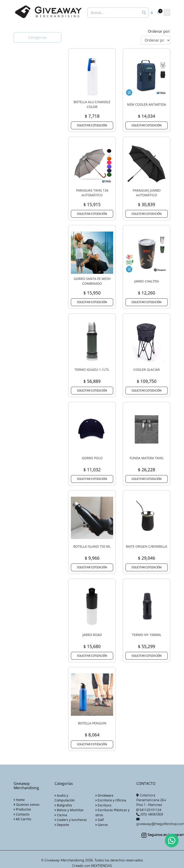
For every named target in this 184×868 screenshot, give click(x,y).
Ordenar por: (159, 31)
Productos (22, 809)
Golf (100, 820)
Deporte (62, 825)
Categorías (37, 37)
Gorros (102, 825)
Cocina (61, 815)
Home (19, 800)
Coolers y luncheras (71, 820)
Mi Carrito (22, 819)
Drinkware (104, 795)
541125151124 (150, 810)
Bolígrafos (63, 805)
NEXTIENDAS (102, 866)
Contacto (21, 814)
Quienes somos (27, 804)
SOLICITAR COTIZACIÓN (92, 125)
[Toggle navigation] (167, 12)
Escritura (103, 805)
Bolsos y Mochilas (69, 810)
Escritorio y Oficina (111, 800)
